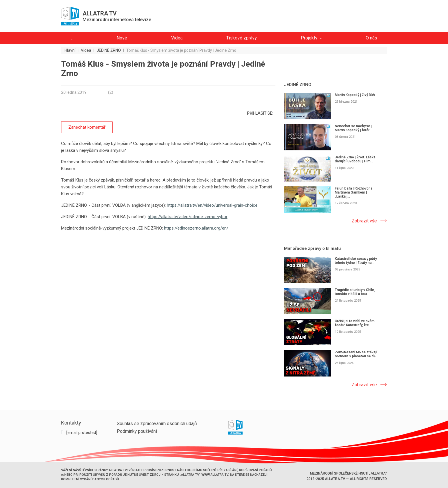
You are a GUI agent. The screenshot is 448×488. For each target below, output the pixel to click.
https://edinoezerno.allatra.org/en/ (196, 228)
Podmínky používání (137, 431)
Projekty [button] (309, 38)
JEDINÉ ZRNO (298, 85)
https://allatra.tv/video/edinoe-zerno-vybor (188, 217)
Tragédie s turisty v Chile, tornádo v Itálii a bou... (355, 292)
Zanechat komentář (87, 127)
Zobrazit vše (364, 221)
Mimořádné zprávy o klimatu (312, 248)
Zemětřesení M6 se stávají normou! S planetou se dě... (356, 354)
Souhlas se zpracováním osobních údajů (157, 424)
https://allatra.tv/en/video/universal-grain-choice (212, 205)
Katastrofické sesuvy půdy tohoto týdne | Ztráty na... (356, 261)
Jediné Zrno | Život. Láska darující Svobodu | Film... (355, 159)
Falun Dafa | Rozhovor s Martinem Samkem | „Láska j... (354, 192)
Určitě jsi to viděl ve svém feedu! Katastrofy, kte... (355, 323)
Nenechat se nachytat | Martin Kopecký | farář (353, 128)
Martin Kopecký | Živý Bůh (355, 95)
